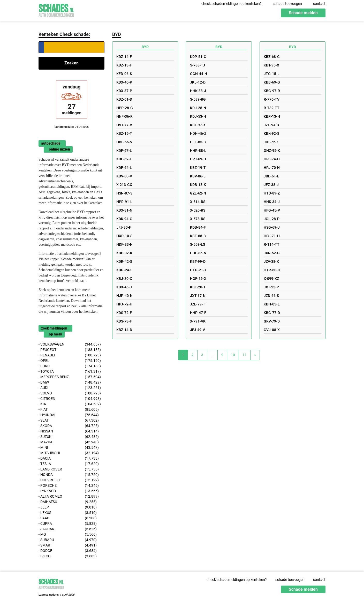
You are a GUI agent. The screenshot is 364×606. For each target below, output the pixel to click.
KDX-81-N (124, 210)
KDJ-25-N (198, 108)
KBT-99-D (198, 261)
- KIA (70, 404)
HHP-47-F (198, 313)
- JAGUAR (68, 529)
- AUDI (70, 388)
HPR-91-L (124, 202)
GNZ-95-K (272, 151)
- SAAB (68, 518)
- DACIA (69, 458)
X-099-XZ (271, 279)
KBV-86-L (198, 176)
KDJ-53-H (198, 116)
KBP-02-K (124, 253)
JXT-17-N (198, 296)
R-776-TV (272, 99)
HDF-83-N (124, 244)
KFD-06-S (124, 74)
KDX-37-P (124, 91)
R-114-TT (272, 244)
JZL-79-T (198, 304)
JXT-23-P (271, 287)
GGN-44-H (199, 74)
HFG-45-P (272, 210)
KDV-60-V (124, 176)
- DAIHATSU (68, 502)
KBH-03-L (272, 304)
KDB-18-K (198, 185)
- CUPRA (68, 524)
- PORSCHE (69, 486)
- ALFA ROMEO (69, 496)
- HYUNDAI (69, 415)
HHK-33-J (198, 91)
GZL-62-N (198, 193)
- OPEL (70, 361)
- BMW (70, 382)
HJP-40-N (124, 296)
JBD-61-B (272, 176)
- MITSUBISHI (69, 453)
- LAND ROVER (69, 469)
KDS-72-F (124, 313)
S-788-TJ (198, 65)
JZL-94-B (271, 125)
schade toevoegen (287, 4)
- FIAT (69, 410)
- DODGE (68, 551)
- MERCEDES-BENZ (70, 377)
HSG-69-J (272, 227)
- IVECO (68, 556)
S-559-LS (198, 244)
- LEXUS (68, 513)
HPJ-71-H (272, 236)
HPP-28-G (125, 108)
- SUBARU (68, 540)
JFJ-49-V (198, 330)
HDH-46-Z (198, 133)
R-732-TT (272, 108)
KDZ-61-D (124, 99)
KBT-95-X (271, 65)
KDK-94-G (124, 219)
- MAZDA (69, 442)
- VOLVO (70, 393)
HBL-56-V (124, 142)
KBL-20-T (198, 287)
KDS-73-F (124, 321)
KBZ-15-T (124, 133)
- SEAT (69, 420)
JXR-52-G (272, 253)
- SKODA (69, 426)
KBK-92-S (271, 133)
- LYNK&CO (69, 491)
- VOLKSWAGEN (70, 344)
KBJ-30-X (124, 279)
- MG (68, 534)
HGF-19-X (198, 279)
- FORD (70, 366)
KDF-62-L (124, 159)
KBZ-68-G (272, 57)
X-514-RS (198, 202)
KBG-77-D (272, 313)
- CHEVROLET (69, 480)
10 (233, 355)
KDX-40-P (124, 82)
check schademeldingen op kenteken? (232, 4)
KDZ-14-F (124, 57)
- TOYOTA (70, 372)
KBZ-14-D (124, 330)
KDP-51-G (198, 57)
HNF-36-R (124, 116)
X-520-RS (198, 210)
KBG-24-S (124, 270)
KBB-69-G (272, 82)
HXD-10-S (124, 236)
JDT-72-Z (271, 142)
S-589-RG (198, 99)
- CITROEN (70, 399)
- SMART (68, 545)
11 (245, 355)
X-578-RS (198, 219)
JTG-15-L (272, 74)
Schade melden (303, 13)
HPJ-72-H (124, 304)
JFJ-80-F (124, 227)
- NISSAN (69, 431)
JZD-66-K (271, 296)
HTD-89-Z (272, 193)
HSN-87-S (124, 193)
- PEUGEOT (70, 350)
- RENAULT (70, 355)
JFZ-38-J (271, 185)
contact (319, 4)
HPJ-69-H (198, 159)
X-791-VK (198, 321)
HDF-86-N (198, 253)
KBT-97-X (198, 125)
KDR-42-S (124, 261)
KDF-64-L (124, 168)
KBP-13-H (272, 116)
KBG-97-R (272, 91)
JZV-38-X (271, 261)
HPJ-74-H (272, 159)
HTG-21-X (198, 270)
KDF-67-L (124, 151)
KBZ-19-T (198, 168)
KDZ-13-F (124, 65)
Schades (56, 10)
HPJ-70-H (272, 168)
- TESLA (69, 464)
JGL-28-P (272, 219)
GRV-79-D (272, 321)
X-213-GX (124, 185)
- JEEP (68, 507)
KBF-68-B (198, 236)
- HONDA (69, 475)
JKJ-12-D (198, 82)
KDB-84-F (198, 227)
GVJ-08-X (272, 330)
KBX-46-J (124, 287)
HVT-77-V (124, 125)
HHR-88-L (198, 151)
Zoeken (71, 63)
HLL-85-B (198, 142)
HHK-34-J (272, 202)
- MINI (69, 448)
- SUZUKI (69, 437)
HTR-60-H (272, 270)
